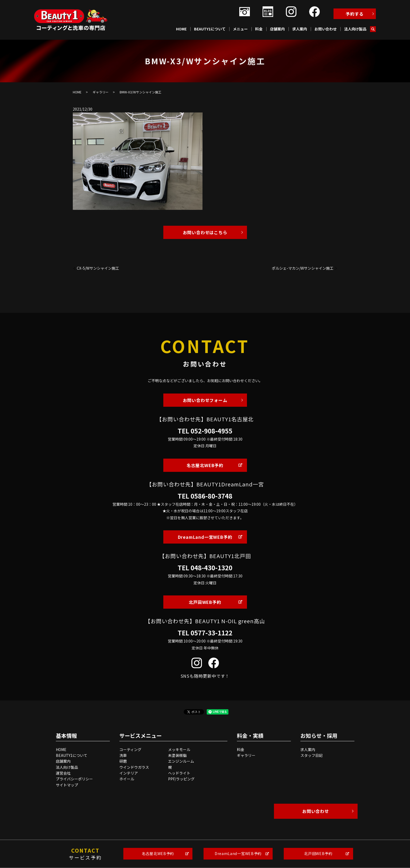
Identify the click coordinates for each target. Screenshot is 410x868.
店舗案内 (277, 29)
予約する (355, 14)
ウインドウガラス (134, 767)
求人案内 (300, 29)
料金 (259, 29)
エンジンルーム (181, 761)
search (373, 29)
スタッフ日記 (312, 755)
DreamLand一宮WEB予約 (205, 537)
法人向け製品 (355, 29)
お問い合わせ (326, 29)
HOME (181, 29)
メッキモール (179, 749)
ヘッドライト (179, 773)
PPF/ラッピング (181, 779)
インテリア (129, 773)
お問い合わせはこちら (205, 232)
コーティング (130, 749)
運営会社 (63, 773)
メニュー (240, 29)
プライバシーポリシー (74, 779)
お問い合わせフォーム (205, 400)
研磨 (123, 761)
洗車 (123, 755)
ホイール (127, 779)
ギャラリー (101, 92)
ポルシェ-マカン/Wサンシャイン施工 (303, 268)
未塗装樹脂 (177, 755)
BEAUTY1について (210, 29)
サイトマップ (67, 785)
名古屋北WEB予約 (205, 465)
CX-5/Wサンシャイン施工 (98, 268)
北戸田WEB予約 (205, 602)
